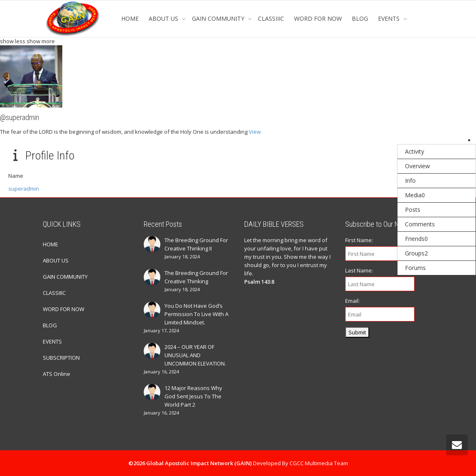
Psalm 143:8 (259, 282)
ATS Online (56, 374)
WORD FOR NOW (318, 18)
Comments (420, 224)
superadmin (24, 189)
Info (410, 180)
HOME (130, 18)
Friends (416, 239)
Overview (417, 166)
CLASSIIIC (271, 18)
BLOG (360, 18)
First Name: (359, 240)
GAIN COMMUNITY (219, 18)
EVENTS (390, 18)
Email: (352, 301)
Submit (357, 332)
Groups (416, 253)
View (255, 132)
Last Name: (359, 270)
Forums (415, 268)
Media (415, 195)
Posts (413, 210)
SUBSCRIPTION (61, 358)
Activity (415, 151)
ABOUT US (164, 18)
